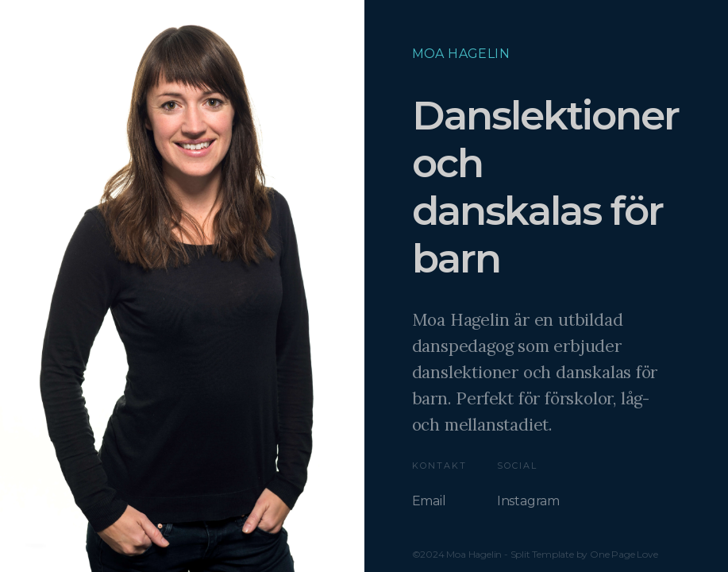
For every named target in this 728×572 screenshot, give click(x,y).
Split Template (542, 554)
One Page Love (624, 554)
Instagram (528, 501)
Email (429, 501)
